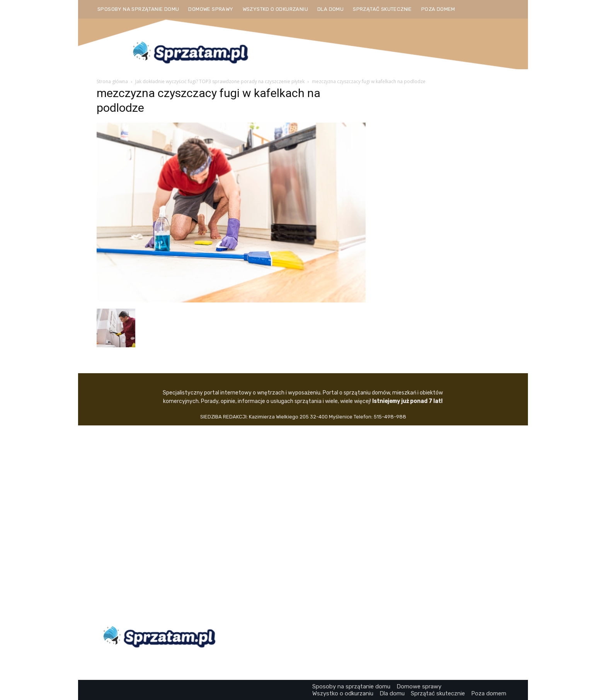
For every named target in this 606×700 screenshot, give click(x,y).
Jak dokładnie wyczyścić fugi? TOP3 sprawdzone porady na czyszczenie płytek (220, 81)
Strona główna (112, 81)
